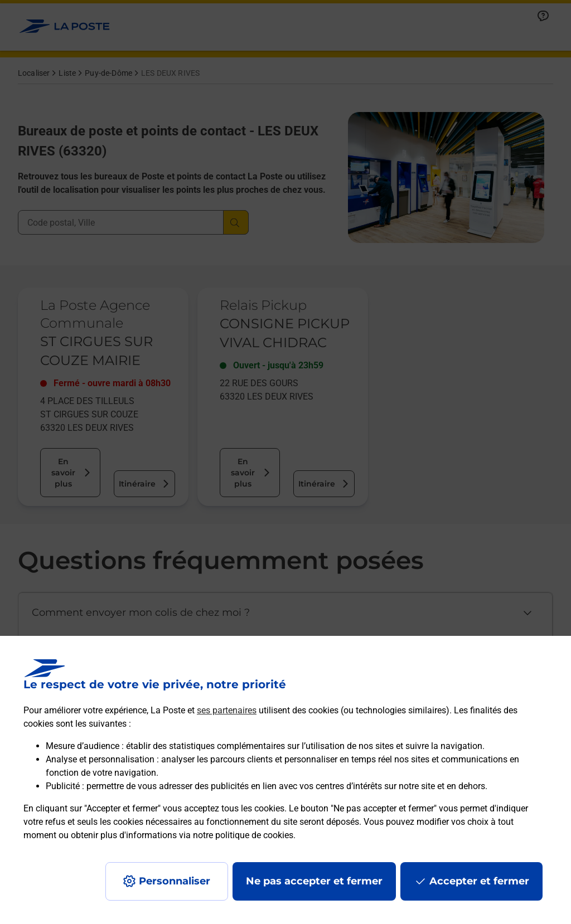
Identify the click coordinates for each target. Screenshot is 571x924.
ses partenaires (227, 710)
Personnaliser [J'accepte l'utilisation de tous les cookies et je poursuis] (175, 881)
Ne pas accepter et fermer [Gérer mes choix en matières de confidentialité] (314, 881)
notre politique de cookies (243, 835)
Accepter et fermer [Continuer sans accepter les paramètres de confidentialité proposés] (479, 881)
